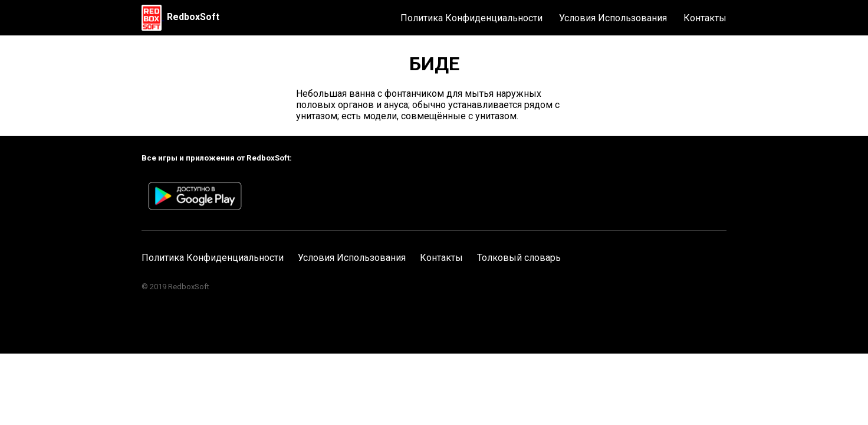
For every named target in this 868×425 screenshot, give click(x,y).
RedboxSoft (193, 17)
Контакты (705, 18)
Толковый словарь (519, 258)
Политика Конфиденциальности (471, 18)
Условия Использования (613, 18)
